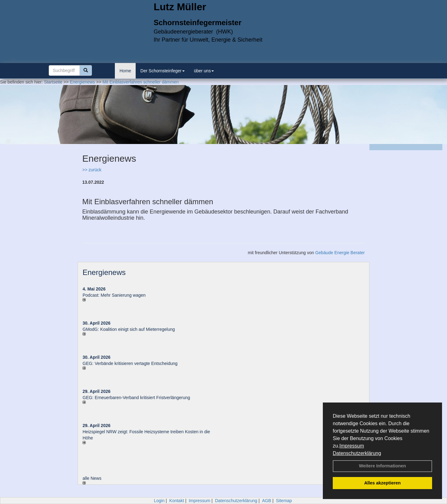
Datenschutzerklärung (357, 453)
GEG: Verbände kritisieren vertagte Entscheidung (130, 363)
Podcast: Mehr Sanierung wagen (114, 295)
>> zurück (92, 170)
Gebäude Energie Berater (340, 253)
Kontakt (176, 501)
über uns (204, 71)
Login (159, 501)
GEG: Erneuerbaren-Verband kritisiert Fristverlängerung (137, 398)
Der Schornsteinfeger (162, 71)
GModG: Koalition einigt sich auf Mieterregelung (129, 329)
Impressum (352, 446)
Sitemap (284, 501)
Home (125, 71)
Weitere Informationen (382, 466)
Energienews (104, 272)
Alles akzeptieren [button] (382, 483)
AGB (267, 501)
